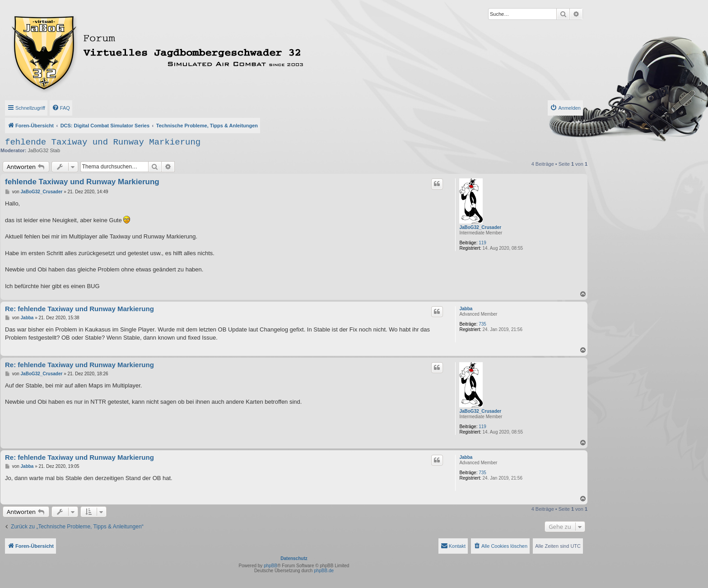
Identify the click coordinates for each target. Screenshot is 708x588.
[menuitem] (61, 108)
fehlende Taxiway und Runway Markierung (103, 142)
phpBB (270, 566)
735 (482, 324)
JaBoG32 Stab (44, 150)
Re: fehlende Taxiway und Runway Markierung (79, 309)
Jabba (466, 309)
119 (482, 243)
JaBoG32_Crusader (480, 227)
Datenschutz (294, 558)
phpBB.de (324, 571)
